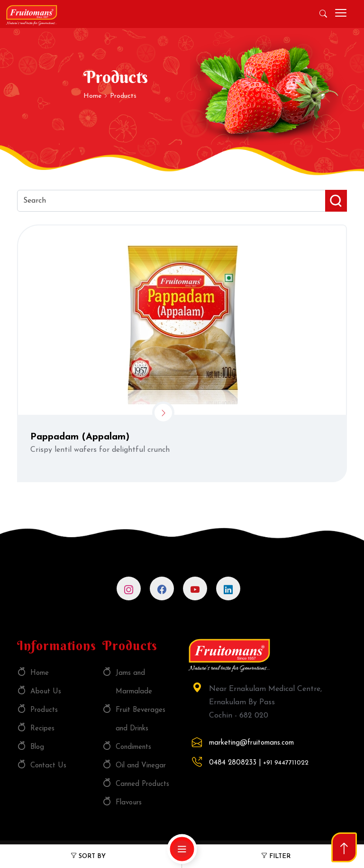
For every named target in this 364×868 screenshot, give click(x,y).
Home (93, 96)
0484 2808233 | (235, 763)
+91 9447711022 (286, 763)
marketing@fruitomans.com (251, 743)
